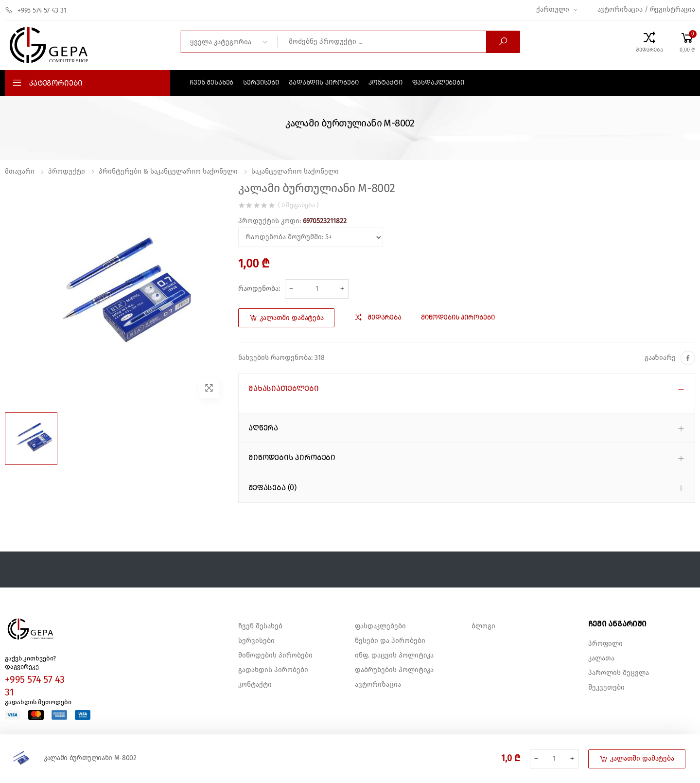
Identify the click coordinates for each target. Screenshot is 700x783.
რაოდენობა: (259, 289)
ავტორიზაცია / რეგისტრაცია (647, 10)
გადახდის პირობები (324, 83)
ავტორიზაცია (378, 685)
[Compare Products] (649, 42)
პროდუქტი (67, 172)
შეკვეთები (606, 688)
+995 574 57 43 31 (36, 10)
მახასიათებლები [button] (284, 389)
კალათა (601, 658)
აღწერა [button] (263, 428)
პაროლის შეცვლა (619, 673)
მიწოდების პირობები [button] (292, 458)
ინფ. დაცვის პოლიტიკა (394, 656)
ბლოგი (483, 626)
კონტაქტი (385, 83)
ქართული (552, 10)
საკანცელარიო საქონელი (295, 172)
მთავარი (20, 172)
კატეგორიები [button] (56, 83)
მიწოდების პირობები (275, 656)
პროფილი (605, 644)
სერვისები (261, 83)
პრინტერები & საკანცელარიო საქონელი (168, 172)
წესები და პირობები (390, 641)
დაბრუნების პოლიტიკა (394, 670)
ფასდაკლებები (438, 83)
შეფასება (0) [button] (272, 488)
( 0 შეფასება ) (298, 205)
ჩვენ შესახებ (211, 83)
